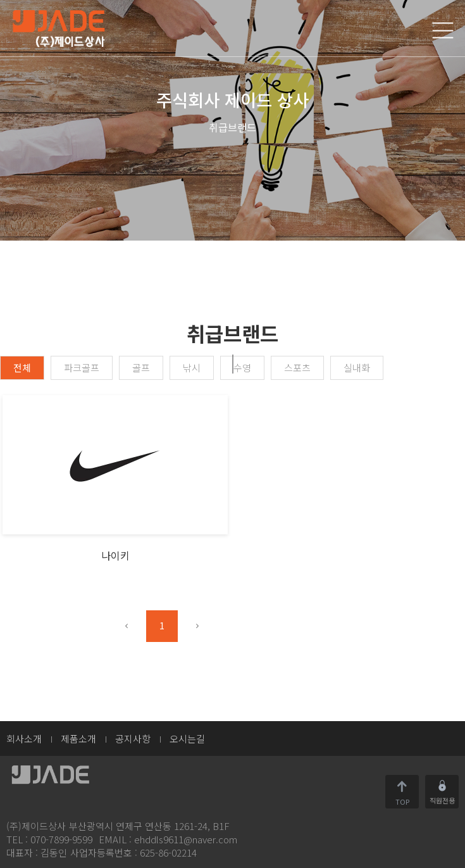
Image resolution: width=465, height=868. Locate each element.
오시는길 (187, 739)
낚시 (192, 368)
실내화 (357, 368)
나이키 (115, 555)
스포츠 (297, 368)
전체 (22, 368)
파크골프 (82, 368)
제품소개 (78, 739)
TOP (402, 800)
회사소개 (24, 739)
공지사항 (133, 739)
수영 (242, 368)
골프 (141, 368)
